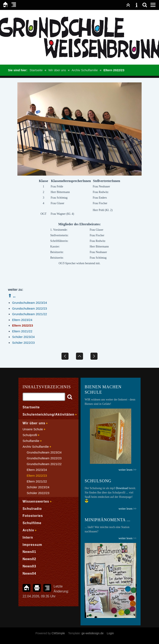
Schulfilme (32, 523)
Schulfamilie (31, 441)
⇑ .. (12, 296)
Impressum (32, 545)
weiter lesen (125, 538)
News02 (29, 559)
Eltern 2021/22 (22, 331)
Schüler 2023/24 (23, 337)
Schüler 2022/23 (23, 343)
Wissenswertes (36, 501)
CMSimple (58, 633)
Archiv (28, 530)
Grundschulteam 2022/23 (29, 308)
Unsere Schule (33, 429)
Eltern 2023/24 (22, 320)
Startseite (36, 70)
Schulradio (32, 509)
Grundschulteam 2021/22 (29, 314)
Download (122, 488)
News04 (29, 573)
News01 (29, 552)
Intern (28, 537)
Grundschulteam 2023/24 (29, 303)
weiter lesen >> (127, 509)
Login (110, 633)
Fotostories (33, 516)
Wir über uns (57, 70)
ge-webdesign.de (93, 633)
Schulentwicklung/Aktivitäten (48, 414)
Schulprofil (30, 435)
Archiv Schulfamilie (85, 70)
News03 (29, 566)
